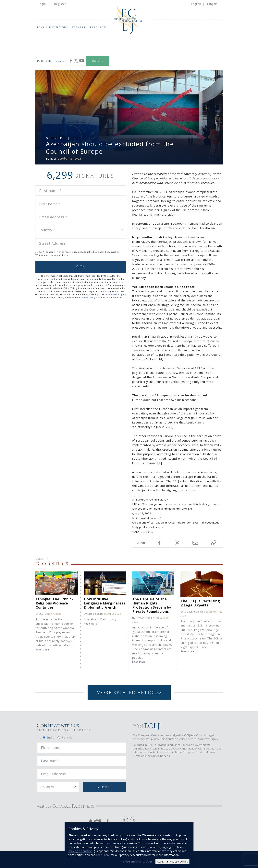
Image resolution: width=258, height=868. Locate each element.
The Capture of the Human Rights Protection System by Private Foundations (152, 605)
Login (42, 4)
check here (103, 855)
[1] (172, 427)
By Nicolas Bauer (93, 614)
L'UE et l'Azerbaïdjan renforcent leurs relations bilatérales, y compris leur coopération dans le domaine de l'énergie (176, 506)
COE (75, 138)
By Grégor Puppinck (144, 618)
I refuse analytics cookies (136, 861)
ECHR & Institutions (53, 27)
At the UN (79, 27)
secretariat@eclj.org (115, 294)
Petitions (45, 61)
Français (212, 4)
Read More (42, 650)
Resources (99, 27)
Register (60, 4)
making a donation (80, 851)
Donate (98, 61)
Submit (104, 787)
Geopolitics (55, 138)
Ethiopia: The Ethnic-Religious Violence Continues (54, 603)
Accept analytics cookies (172, 861)
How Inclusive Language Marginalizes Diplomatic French (105, 603)
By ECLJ (40, 614)
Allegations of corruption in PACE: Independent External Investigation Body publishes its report (177, 525)
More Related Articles (129, 693)
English (196, 4)
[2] (160, 463)
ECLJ (53, 158)
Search (61, 61)
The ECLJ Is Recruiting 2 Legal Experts (200, 603)
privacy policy (88, 297)
